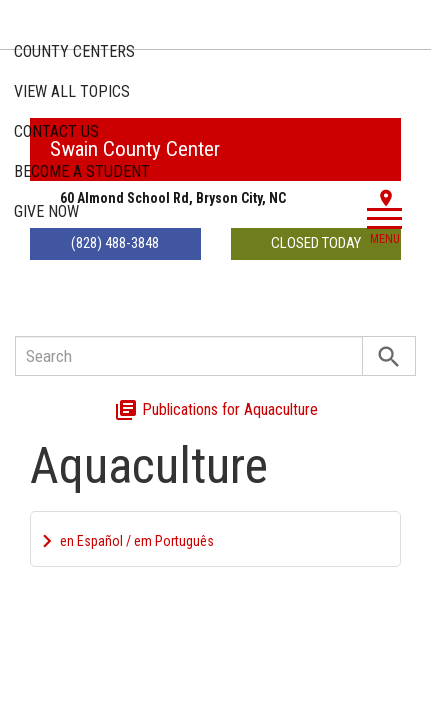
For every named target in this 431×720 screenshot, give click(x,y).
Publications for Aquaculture (216, 409)
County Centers (74, 51)
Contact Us (56, 131)
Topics (72, 91)
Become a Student (82, 171)
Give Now (46, 211)
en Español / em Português (137, 541)
